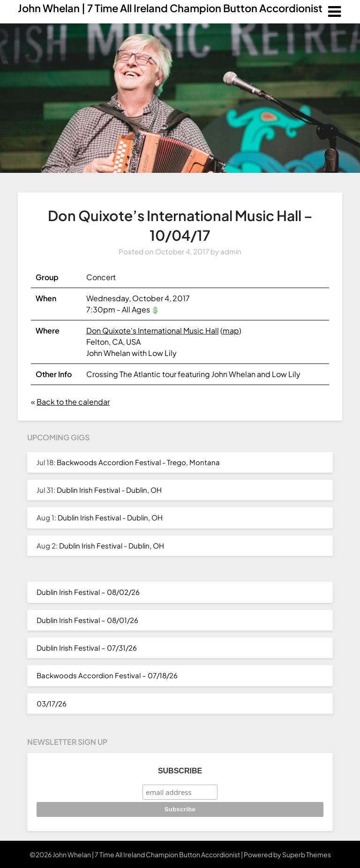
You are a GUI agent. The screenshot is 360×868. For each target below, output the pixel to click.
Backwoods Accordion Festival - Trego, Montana (138, 462)
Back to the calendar (73, 402)
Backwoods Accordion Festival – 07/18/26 (107, 675)
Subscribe (180, 771)
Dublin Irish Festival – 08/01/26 (87, 620)
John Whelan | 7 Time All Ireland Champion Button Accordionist (170, 8)
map (231, 330)
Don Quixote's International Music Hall (153, 330)
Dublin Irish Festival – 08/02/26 (88, 592)
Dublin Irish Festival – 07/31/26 (87, 648)
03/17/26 (52, 703)
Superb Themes (307, 854)
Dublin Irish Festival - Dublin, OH (109, 490)
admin (231, 251)
